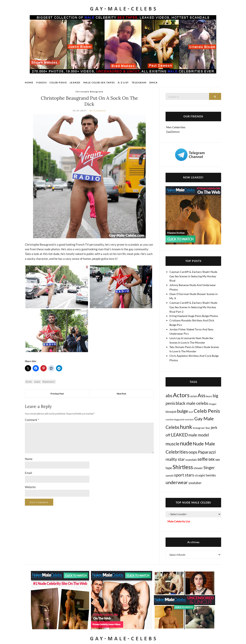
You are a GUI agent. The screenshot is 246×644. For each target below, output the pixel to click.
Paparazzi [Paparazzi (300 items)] (207, 452)
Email (28, 473)
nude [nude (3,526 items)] (186, 443)
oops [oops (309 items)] (193, 452)
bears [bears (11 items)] (209, 396)
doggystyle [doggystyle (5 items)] (179, 419)
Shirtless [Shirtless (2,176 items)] (183, 467)
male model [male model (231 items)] (199, 435)
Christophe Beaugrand (89, 92)
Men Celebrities (176, 127)
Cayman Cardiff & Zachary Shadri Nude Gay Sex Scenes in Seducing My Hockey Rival (193, 276)
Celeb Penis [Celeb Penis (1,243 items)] (207, 411)
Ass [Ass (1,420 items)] (202, 395)
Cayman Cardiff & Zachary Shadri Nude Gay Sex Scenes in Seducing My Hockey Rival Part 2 (193, 307)
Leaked (75, 82)
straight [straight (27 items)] (200, 475)
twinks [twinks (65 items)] (211, 475)
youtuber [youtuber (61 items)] (195, 483)
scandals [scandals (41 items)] (191, 459)
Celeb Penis (58, 82)
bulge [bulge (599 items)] (183, 411)
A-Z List (123, 82)
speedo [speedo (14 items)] (170, 476)
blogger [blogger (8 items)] (213, 404)
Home (29, 82)
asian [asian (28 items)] (194, 396)
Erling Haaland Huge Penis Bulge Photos (194, 316)
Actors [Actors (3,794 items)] (181, 395)
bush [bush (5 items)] (191, 412)
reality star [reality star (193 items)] (175, 459)
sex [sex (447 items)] (212, 459)
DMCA (154, 82)
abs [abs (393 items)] (169, 395)
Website (30, 487)
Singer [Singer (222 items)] (209, 468)
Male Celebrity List (179, 521)
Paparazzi (49, 382)
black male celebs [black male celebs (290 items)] (192, 403)
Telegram (139, 82)
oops (37, 382)
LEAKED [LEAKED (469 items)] (179, 435)
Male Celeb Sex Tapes (99, 82)
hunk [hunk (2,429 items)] (186, 427)
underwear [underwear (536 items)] (177, 482)
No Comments (98, 111)
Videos (41, 82)
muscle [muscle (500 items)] (172, 444)
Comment (32, 420)
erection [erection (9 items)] (189, 419)
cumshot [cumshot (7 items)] (170, 419)
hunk (29, 382)
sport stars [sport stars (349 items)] (184, 475)
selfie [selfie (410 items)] (203, 459)
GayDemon (173, 132)
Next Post (121, 394)
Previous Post (57, 394)
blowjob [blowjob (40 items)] (171, 411)
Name (29, 459)
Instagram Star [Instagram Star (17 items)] (202, 428)
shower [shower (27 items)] (198, 468)
